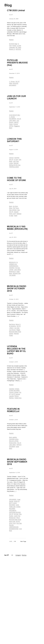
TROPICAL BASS (14, 167)
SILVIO (18, 521)
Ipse (18, 210)
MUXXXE (18, 49)
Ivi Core (16, 159)
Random (11, 40)
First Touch (16, 208)
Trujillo (16, 215)
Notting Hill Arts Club (15, 165)
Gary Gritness (13, 210)
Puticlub (16, 124)
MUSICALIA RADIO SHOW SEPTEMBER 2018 (17, 462)
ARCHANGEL (13, 499)
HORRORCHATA (14, 266)
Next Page (23, 541)
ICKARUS (12, 268)
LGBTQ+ (16, 122)
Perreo (11, 124)
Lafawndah (12, 47)
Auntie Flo (17, 501)
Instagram (18, 555)
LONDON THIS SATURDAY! (14, 140)
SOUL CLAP (12, 214)
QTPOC (11, 126)
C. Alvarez (12, 81)
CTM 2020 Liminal (16, 10)
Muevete (16, 163)
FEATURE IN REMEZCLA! (13, 410)
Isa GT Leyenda (16, 394)
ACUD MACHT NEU (15, 115)
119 (15, 541)
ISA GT (17, 81)
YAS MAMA (12, 275)
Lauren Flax (17, 516)
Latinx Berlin (12, 120)
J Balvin (11, 328)
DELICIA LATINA (14, 441)
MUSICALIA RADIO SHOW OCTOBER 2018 (17, 289)
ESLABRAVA (13, 119)
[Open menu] (12, 555)
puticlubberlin (13, 85)
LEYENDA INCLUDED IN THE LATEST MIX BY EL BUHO (16, 350)
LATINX (11, 270)
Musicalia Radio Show (15, 332)
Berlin (11, 206)
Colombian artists (14, 439)
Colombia (17, 158)
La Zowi (19, 46)
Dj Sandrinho (13, 326)
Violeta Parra (18, 398)
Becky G (18, 324)
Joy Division (12, 330)
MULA (18, 518)
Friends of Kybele (14, 392)
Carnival (11, 158)
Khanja (14, 46)
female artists (13, 443)
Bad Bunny (12, 324)
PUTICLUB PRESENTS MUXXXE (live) (17, 63)
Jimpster (16, 212)
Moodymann (12, 518)
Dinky (11, 208)
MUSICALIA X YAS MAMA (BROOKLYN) (17, 228)
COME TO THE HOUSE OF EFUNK (17, 179)
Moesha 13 (12, 49)
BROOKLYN (12, 262)
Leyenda (11, 396)
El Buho (17, 389)
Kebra (11, 83)
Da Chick (15, 206)
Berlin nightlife (13, 437)
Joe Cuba (17, 328)
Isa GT (7, 555)
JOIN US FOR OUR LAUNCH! (16, 97)
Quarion (11, 333)
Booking (24, 555)
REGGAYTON (17, 273)
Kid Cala (17, 268)
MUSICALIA (12, 271)
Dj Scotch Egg (13, 44)
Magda (18, 330)
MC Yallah (18, 47)
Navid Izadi (12, 521)
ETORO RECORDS (14, 390)
